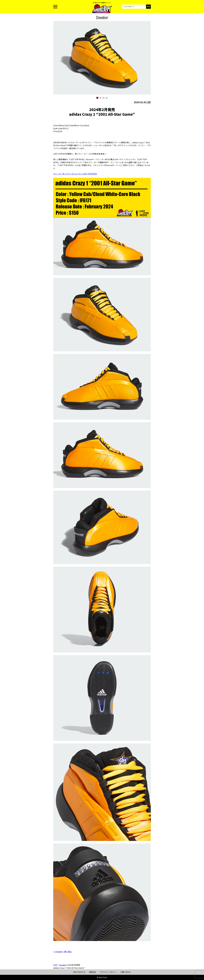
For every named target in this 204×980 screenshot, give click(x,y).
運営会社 (93, 972)
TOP (55, 965)
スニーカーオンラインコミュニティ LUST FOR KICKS (75, 174)
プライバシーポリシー (108, 972)
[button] (97, 98)
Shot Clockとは (79, 972)
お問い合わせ (126, 972)
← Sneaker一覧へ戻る (62, 952)
